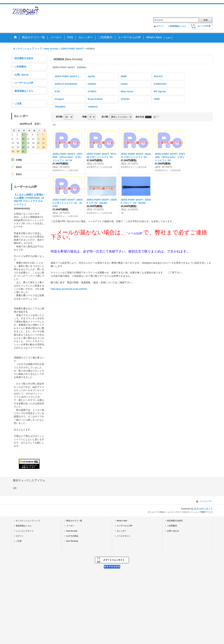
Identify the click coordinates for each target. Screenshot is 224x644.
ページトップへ (206, 501)
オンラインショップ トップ (28, 521)
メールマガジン (123, 536)
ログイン (160, 26)
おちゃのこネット (204, 509)
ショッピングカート (25, 531)
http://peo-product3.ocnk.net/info (69, 289)
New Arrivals (72, 531)
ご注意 (18, 103)
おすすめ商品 (72, 536)
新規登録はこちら (178, 26)
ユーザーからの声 (24, 83)
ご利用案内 (20, 67)
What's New (122, 521)
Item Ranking (72, 541)
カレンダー (122, 531)
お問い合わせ (22, 75)
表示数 (59, 117)
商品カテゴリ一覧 (74, 521)
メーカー (70, 526)
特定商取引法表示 (24, 58)
